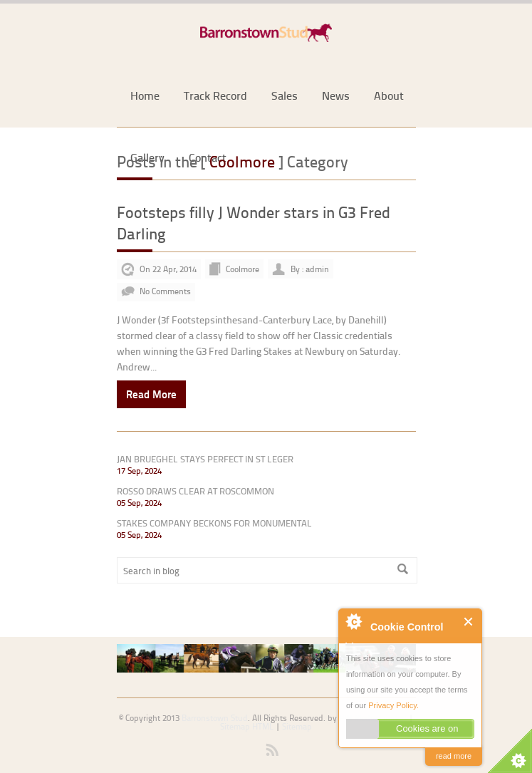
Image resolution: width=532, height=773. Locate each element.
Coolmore (242, 269)
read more (454, 756)
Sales (285, 95)
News (336, 95)
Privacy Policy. (393, 705)
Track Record (215, 95)
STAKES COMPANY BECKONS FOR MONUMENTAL (214, 523)
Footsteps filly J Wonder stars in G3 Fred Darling (254, 223)
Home (145, 95)
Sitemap (297, 726)
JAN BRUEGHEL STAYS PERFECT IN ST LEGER (205, 459)
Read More (151, 394)
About (389, 95)
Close (469, 622)
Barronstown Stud (215, 718)
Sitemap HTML (247, 726)
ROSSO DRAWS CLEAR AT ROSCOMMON (195, 491)
